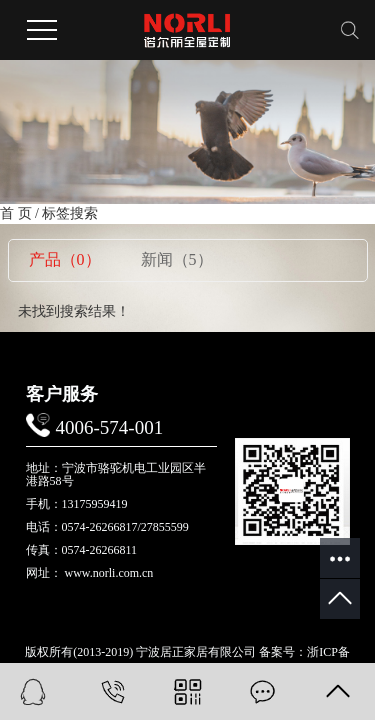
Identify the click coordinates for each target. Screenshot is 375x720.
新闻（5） (177, 259)
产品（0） (65, 259)
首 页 (16, 213)
